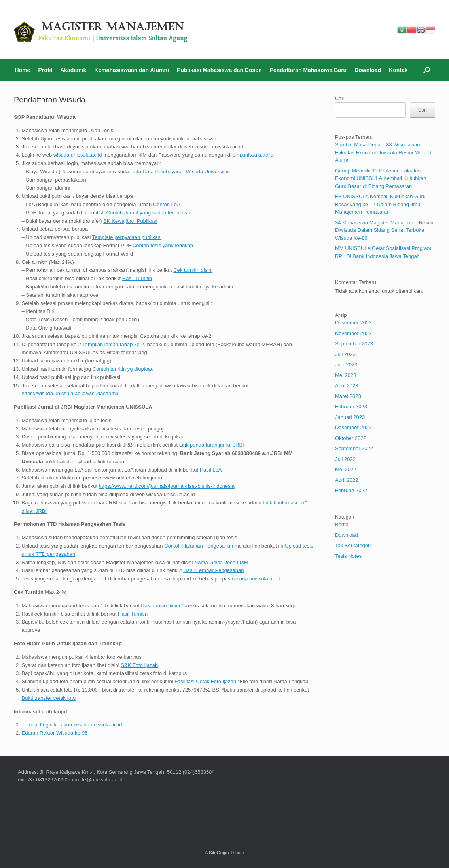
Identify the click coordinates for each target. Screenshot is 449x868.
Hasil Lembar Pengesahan (213, 570)
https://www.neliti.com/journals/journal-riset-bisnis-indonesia (167, 486)
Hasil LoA (211, 470)
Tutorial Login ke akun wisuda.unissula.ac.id (72, 725)
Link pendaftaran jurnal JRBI (212, 445)
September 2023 (354, 344)
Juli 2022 (345, 459)
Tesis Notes (348, 556)
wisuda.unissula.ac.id (78, 155)
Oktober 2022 (351, 438)
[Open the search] (427, 70)
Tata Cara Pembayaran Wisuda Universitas (181, 172)
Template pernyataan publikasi (127, 237)
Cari (340, 98)
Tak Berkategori (353, 545)
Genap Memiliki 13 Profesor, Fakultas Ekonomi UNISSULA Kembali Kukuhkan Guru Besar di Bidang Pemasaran (381, 178)
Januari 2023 (350, 417)
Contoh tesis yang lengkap (163, 245)
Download (368, 70)
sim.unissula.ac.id (253, 155)
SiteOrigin (219, 853)
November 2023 (353, 333)
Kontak (398, 70)
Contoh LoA (167, 204)
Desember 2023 (353, 323)
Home (23, 70)
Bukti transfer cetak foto (49, 698)
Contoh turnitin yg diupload (123, 369)
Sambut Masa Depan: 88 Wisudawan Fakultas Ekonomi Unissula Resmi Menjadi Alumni (384, 152)
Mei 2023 (346, 375)
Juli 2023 (345, 354)
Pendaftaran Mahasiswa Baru (308, 70)
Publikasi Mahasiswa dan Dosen (219, 70)
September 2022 (354, 448)
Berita (342, 524)
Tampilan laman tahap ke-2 (113, 344)
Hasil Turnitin (137, 278)
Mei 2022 (346, 469)
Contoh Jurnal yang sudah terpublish (148, 213)
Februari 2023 (351, 407)
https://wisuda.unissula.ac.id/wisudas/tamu (70, 393)
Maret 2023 (348, 396)
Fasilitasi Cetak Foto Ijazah (205, 681)
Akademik (73, 70)
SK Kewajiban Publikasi (130, 221)
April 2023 (347, 386)
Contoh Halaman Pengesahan (199, 546)
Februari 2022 (351, 490)
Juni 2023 (346, 365)
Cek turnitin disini (193, 270)
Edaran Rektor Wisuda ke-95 (55, 733)
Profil (45, 70)
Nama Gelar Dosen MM (221, 562)
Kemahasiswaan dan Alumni (132, 70)
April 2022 (347, 480)
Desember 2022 (353, 427)
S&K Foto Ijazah (139, 665)
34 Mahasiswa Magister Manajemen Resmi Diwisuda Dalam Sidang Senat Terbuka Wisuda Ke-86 (384, 230)
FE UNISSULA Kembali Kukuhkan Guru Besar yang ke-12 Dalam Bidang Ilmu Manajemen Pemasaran (380, 204)
